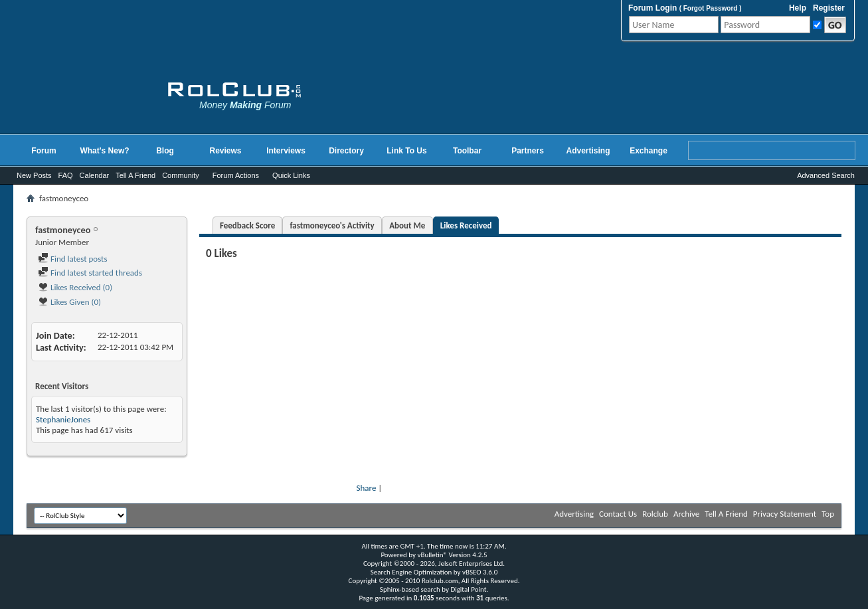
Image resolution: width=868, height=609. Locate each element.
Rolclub (655, 514)
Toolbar (467, 151)
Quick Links (291, 175)
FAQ (66, 175)
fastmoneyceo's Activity (332, 225)
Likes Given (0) (69, 302)
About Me (407, 225)
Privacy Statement (785, 514)
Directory (346, 151)
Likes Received (466, 225)
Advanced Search (826, 175)
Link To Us (406, 151)
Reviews (225, 151)
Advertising (588, 151)
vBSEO (472, 572)
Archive (686, 514)
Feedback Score (247, 225)
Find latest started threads (90, 273)
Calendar (95, 175)
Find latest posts (73, 259)
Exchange (649, 151)
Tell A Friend (135, 175)
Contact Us (618, 514)
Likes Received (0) (75, 287)
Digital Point (468, 589)
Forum (43, 151)
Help (798, 8)
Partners (528, 151)
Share (367, 488)
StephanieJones (63, 419)
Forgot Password (711, 8)
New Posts (34, 175)
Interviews (286, 151)
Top (828, 514)
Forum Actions (236, 175)
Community (181, 175)
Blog (165, 151)
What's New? (104, 151)
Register (829, 8)
